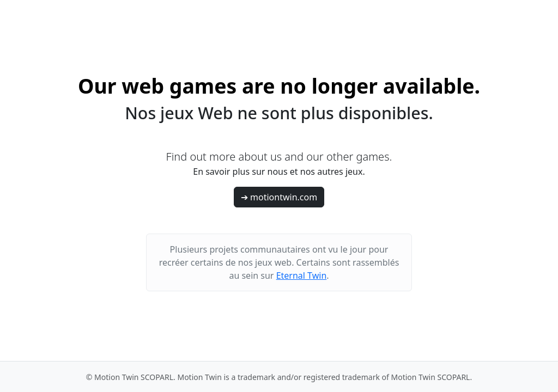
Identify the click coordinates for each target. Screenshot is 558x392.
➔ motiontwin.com (279, 197)
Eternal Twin (302, 275)
